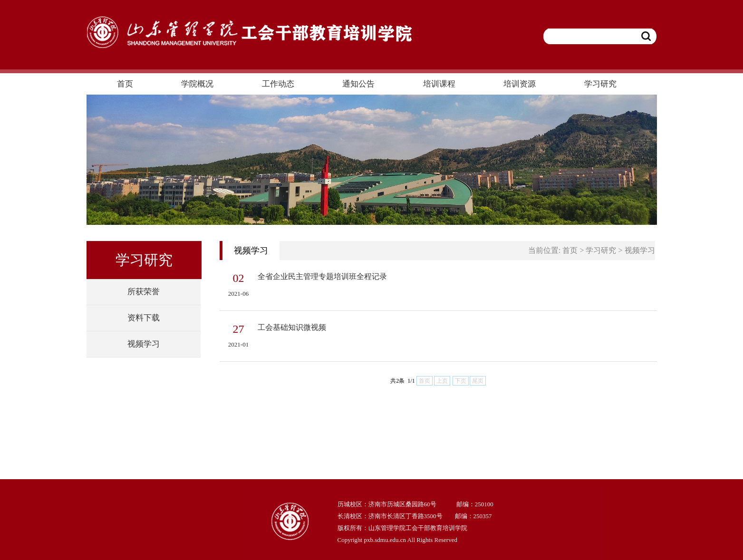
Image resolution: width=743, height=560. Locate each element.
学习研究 (601, 250)
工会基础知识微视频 (292, 327)
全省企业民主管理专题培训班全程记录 (322, 276)
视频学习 (640, 250)
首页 (570, 250)
